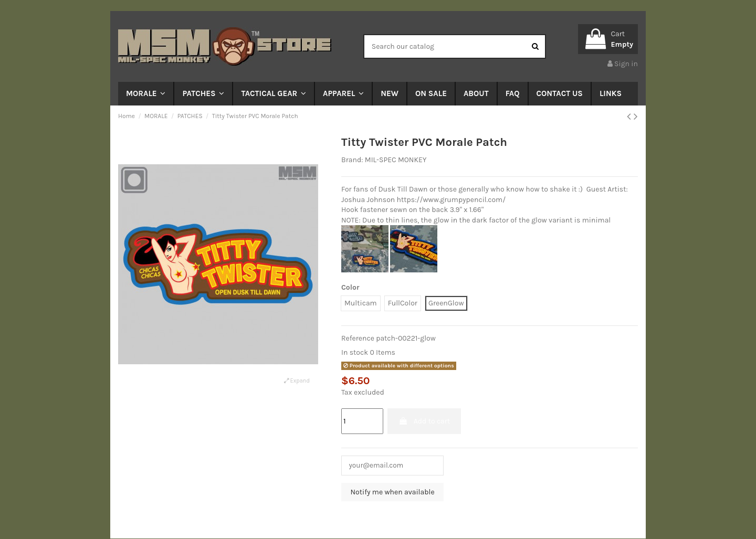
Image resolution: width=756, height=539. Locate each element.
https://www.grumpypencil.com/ (451, 200)
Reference (358, 338)
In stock (355, 352)
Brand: (352, 160)
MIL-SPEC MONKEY (396, 160)
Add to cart (424, 421)
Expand (297, 381)
